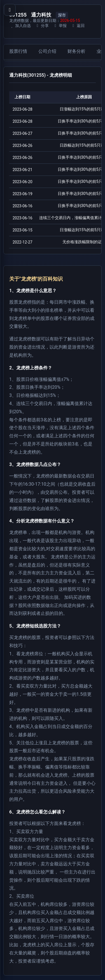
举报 (60, 26)
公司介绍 (47, 51)
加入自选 (20, 26)
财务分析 (76, 51)
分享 (42, 26)
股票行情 (18, 51)
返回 (78, 26)
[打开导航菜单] (10, 10)
